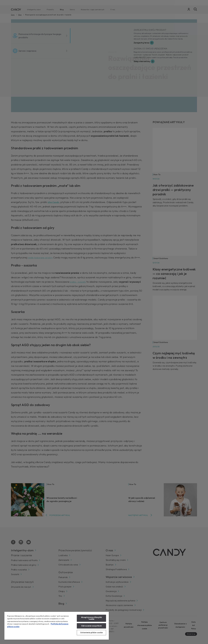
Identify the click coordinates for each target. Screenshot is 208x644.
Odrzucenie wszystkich (91, 626)
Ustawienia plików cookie (91, 632)
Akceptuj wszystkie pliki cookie (91, 618)
